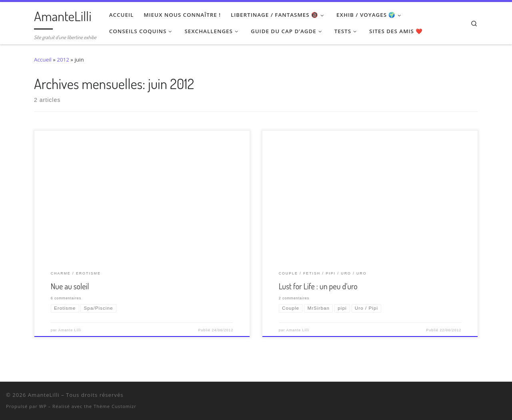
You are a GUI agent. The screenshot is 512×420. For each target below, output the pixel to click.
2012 (63, 60)
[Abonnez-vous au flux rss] (504, 396)
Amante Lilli (70, 330)
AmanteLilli (44, 395)
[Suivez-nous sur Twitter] (473, 396)
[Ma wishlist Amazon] (494, 396)
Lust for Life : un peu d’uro (318, 286)
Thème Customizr (115, 406)
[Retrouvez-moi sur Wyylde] (483, 396)
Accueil (43, 60)
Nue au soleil (70, 286)
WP (43, 406)
